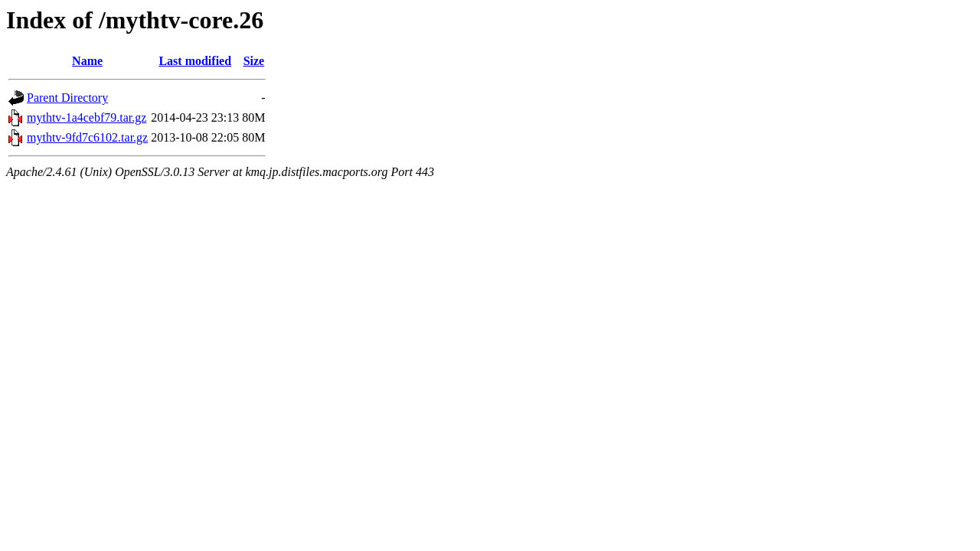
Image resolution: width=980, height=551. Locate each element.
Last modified (195, 61)
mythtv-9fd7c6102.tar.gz (87, 137)
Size (254, 61)
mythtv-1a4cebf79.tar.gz (87, 117)
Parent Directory (67, 98)
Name (87, 61)
